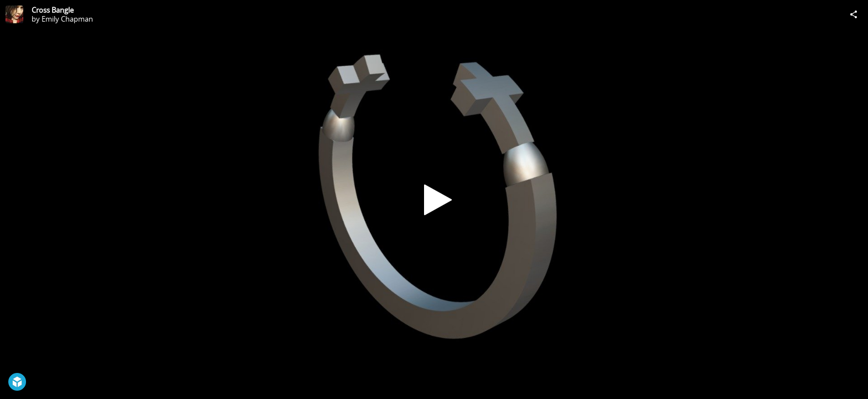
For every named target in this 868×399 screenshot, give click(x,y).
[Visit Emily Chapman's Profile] (14, 14)
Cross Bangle (53, 10)
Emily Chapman (67, 19)
